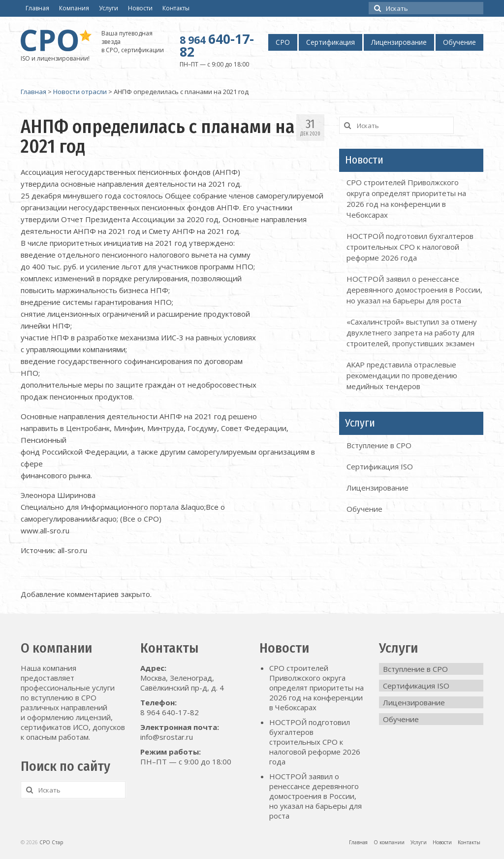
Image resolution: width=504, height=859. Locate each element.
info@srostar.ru (167, 737)
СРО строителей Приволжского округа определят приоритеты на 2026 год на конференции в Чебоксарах (316, 688)
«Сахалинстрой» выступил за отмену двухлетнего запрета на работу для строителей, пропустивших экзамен (412, 332)
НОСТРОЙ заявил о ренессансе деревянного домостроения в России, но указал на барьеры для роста (414, 290)
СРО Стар (51, 842)
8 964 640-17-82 (170, 712)
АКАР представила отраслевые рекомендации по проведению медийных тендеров (402, 375)
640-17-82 (217, 45)
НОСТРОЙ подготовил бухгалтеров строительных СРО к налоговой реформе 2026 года (410, 247)
